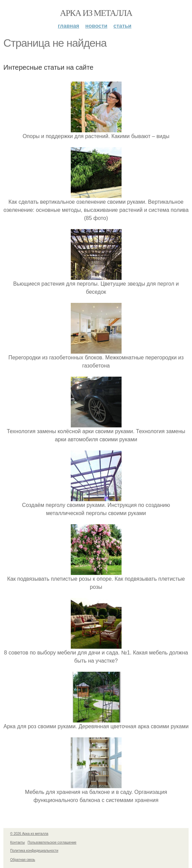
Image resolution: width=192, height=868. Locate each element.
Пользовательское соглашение (52, 842)
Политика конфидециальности (34, 851)
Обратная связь (23, 860)
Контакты (17, 842)
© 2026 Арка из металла (29, 834)
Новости (96, 26)
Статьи (122, 26)
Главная (69, 26)
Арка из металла (96, 13)
